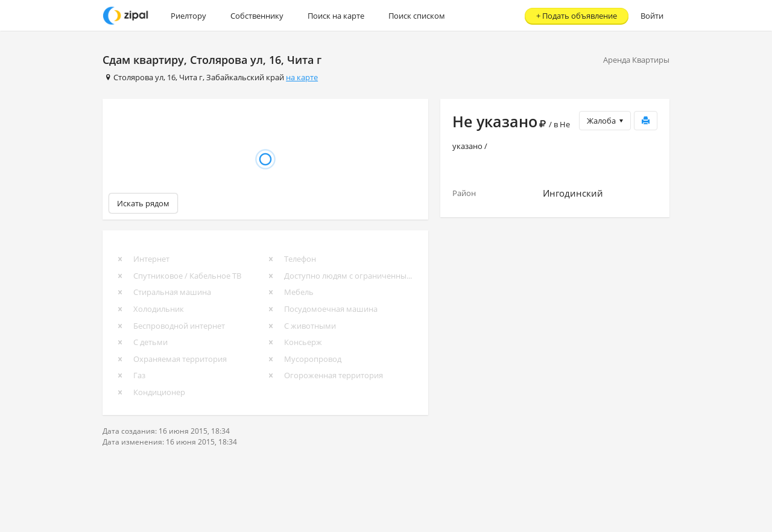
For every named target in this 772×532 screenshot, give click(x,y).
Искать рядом (143, 203)
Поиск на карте (336, 16)
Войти (652, 16)
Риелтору (188, 16)
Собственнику (257, 16)
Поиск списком (417, 16)
